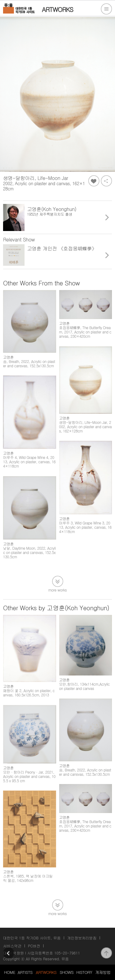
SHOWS (67, 972)
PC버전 (34, 946)
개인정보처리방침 (82, 938)
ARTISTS (25, 972)
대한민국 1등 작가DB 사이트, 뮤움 (32, 938)
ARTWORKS (46, 972)
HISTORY (84, 972)
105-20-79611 (67, 953)
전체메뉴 (106, 9)
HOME (10, 972)
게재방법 (103, 972)
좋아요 (94, 181)
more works (58, 590)
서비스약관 (12, 946)
